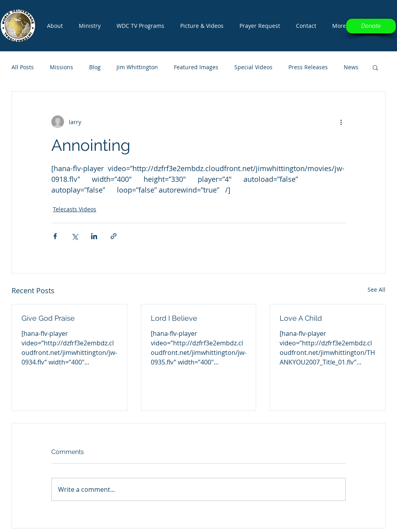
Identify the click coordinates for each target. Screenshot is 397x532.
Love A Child (301, 318)
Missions (61, 67)
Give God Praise (48, 318)
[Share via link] (114, 236)
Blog (95, 67)
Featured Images (196, 67)
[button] (140, 26)
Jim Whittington (137, 67)
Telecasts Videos (75, 209)
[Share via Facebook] (55, 236)
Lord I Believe (174, 318)
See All (377, 289)
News (351, 67)
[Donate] (371, 26)
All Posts (23, 67)
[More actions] (341, 122)
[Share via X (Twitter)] (75, 236)
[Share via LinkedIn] (94, 236)
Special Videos (253, 67)
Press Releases (308, 67)
